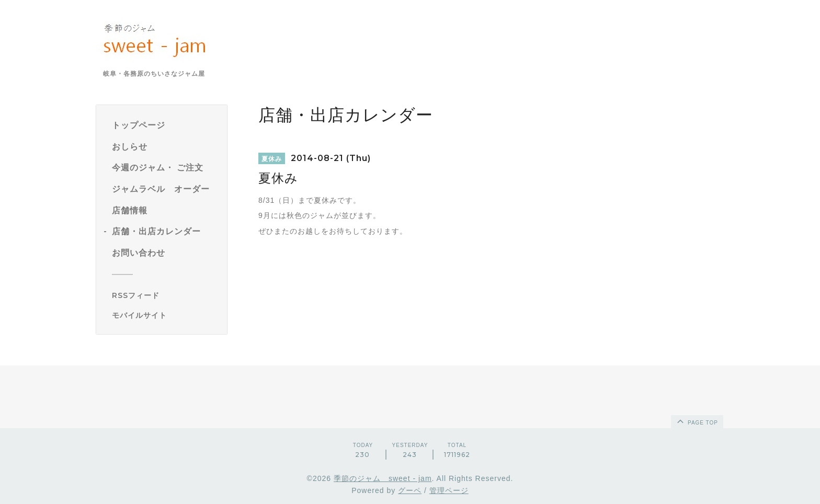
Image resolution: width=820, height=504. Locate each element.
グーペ (410, 490)
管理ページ (449, 490)
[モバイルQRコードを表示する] (166, 315)
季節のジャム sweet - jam (383, 478)
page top (697, 421)
